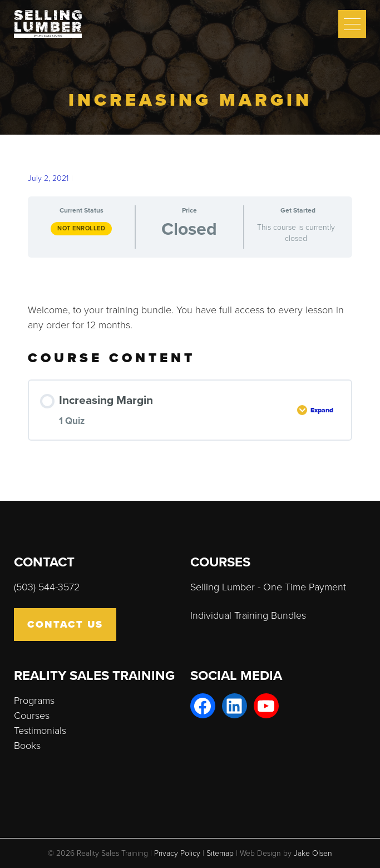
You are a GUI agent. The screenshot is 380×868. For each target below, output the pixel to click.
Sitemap (220, 853)
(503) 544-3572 (47, 587)
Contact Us (65, 624)
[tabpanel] (190, 300)
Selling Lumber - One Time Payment (268, 587)
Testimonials (40, 731)
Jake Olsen (313, 853)
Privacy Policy (177, 853)
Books (27, 746)
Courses (32, 716)
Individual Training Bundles (248, 615)
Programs (34, 701)
